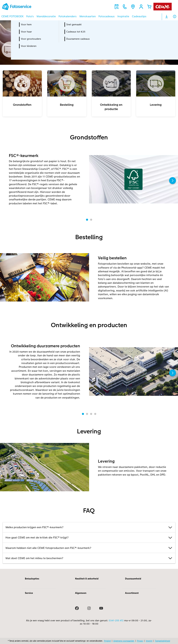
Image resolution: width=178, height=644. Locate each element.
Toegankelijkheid (162, 641)
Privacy (140, 641)
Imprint (149, 641)
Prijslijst (107, 641)
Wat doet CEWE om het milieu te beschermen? (89, 558)
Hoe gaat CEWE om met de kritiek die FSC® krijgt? (89, 538)
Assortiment (132, 593)
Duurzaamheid (133, 579)
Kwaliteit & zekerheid (87, 579)
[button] (141, 7)
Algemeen (81, 593)
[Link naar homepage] (35, 7)
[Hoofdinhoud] (89, 295)
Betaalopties (32, 579)
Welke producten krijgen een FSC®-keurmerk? (89, 527)
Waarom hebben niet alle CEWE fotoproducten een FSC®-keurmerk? (89, 548)
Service (29, 593)
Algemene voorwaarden (124, 641)
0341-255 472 (116, 620)
